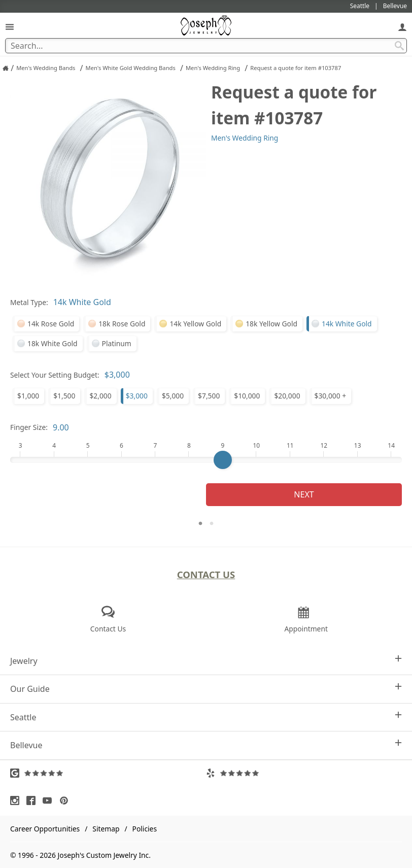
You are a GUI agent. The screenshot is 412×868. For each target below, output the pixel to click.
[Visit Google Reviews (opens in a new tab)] (108, 773)
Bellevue (206, 745)
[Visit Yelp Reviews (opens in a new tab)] (304, 773)
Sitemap (106, 829)
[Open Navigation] (10, 27)
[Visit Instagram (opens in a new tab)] (17, 800)
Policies (145, 829)
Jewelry (206, 661)
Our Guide (206, 689)
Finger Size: (29, 427)
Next (304, 494)
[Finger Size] (206, 460)
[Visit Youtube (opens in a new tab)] (50, 800)
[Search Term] (206, 46)
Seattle (206, 717)
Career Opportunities (45, 829)
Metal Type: (29, 302)
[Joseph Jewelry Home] (6, 68)
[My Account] (402, 27)
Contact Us (206, 574)
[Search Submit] (399, 46)
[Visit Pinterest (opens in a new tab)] (66, 800)
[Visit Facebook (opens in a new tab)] (33, 800)
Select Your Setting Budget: (55, 375)
